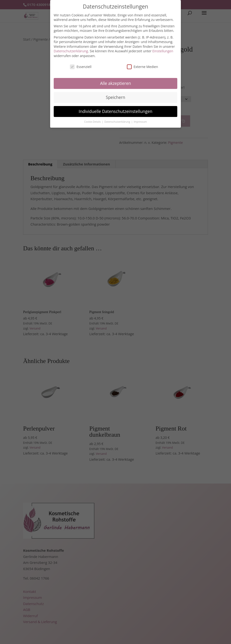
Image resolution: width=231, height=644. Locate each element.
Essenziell (81, 67)
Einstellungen (163, 51)
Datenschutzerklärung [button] (118, 122)
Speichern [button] (115, 97)
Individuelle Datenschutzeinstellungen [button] (115, 111)
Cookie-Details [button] (93, 122)
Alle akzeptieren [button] (115, 83)
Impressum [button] (140, 122)
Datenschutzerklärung (71, 51)
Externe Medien (142, 67)
